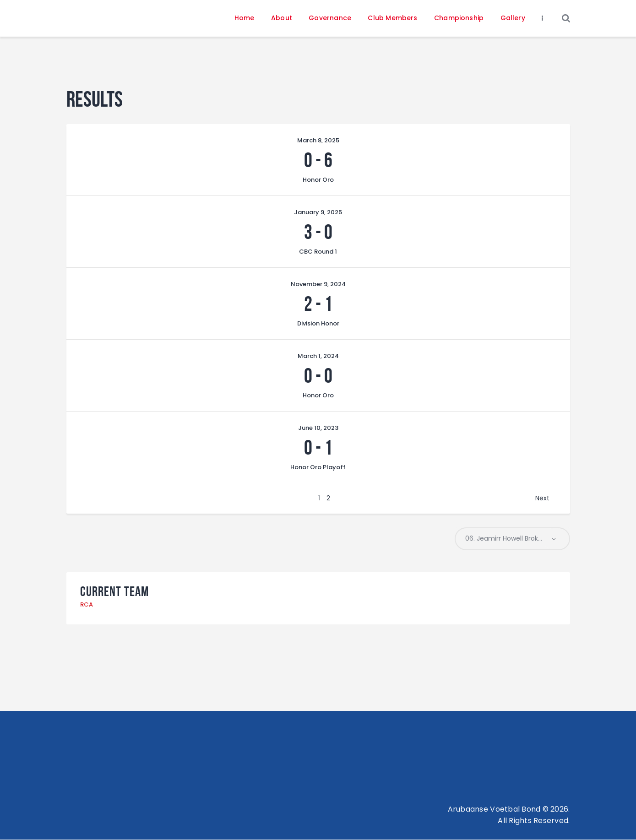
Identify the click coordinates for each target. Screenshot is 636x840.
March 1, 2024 (318, 356)
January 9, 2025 (318, 212)
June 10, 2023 (318, 428)
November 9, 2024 (318, 284)
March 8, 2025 (318, 140)
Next (542, 498)
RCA (87, 605)
